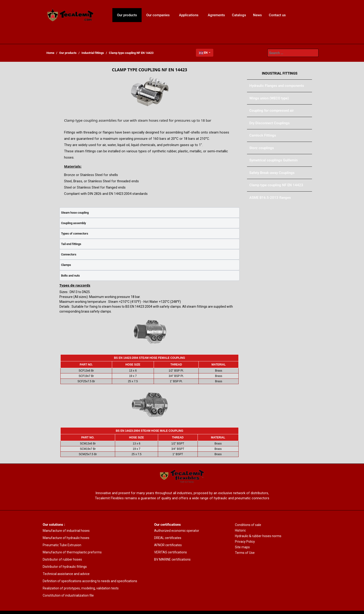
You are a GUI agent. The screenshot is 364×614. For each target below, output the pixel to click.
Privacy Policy (245, 542)
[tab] (149, 213)
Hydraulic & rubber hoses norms (258, 536)
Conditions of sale (248, 525)
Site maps (242, 547)
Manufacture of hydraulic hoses (66, 538)
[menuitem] (71, 15)
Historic (240, 530)
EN (204, 53)
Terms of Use (245, 553)
